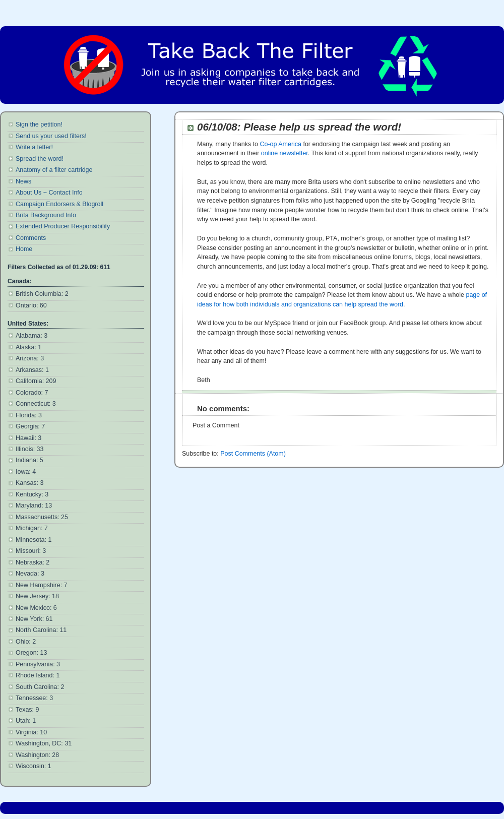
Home (24, 249)
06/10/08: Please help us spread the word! (299, 127)
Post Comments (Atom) (253, 454)
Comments (31, 238)
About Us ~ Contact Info (49, 193)
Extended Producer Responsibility (63, 226)
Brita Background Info (46, 215)
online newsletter (285, 153)
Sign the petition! (39, 124)
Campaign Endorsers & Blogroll (59, 204)
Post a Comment (216, 425)
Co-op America (281, 144)
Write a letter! (34, 147)
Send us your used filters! (51, 136)
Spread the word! (40, 159)
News (23, 181)
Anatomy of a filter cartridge (54, 170)
